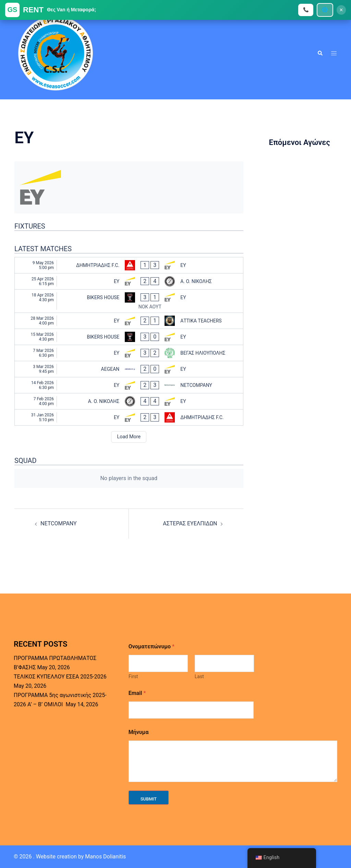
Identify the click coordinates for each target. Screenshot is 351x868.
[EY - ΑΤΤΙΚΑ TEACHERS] (129, 321)
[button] (320, 53)
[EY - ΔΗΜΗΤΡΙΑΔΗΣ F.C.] (129, 417)
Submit (149, 799)
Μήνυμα (139, 732)
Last (199, 676)
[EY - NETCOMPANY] (129, 385)
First (133, 676)
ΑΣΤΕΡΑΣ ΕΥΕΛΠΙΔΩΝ (190, 523)
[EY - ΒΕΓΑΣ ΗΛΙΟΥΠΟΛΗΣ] (129, 353)
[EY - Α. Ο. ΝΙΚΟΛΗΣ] (129, 281)
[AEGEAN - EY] (129, 369)
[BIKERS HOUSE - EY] (129, 301)
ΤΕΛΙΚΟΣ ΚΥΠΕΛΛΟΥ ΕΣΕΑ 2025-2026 (60, 677)
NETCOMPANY (59, 523)
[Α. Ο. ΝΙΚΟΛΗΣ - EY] (129, 401)
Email (137, 693)
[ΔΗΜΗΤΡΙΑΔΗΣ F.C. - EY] (129, 265)
